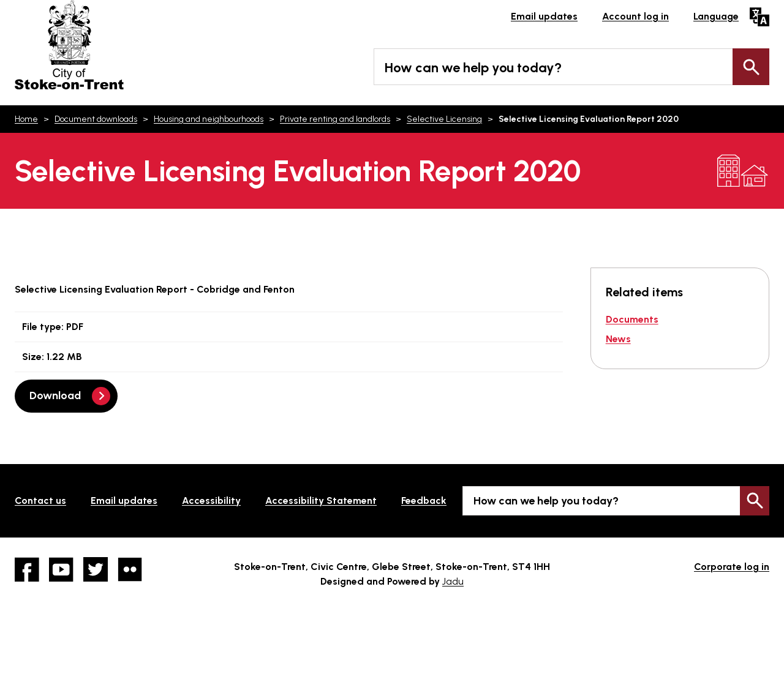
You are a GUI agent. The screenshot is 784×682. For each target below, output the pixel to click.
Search (751, 67)
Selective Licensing (444, 119)
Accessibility (211, 500)
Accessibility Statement (321, 500)
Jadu (453, 581)
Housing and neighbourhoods (209, 119)
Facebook (27, 569)
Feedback (424, 500)
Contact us (40, 500)
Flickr (130, 569)
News (618, 339)
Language (716, 16)
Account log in (635, 16)
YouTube (61, 569)
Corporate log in (732, 567)
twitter (96, 569)
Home (26, 119)
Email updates (544, 16)
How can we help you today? (473, 68)
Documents (632, 319)
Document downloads (96, 119)
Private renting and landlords (335, 119)
